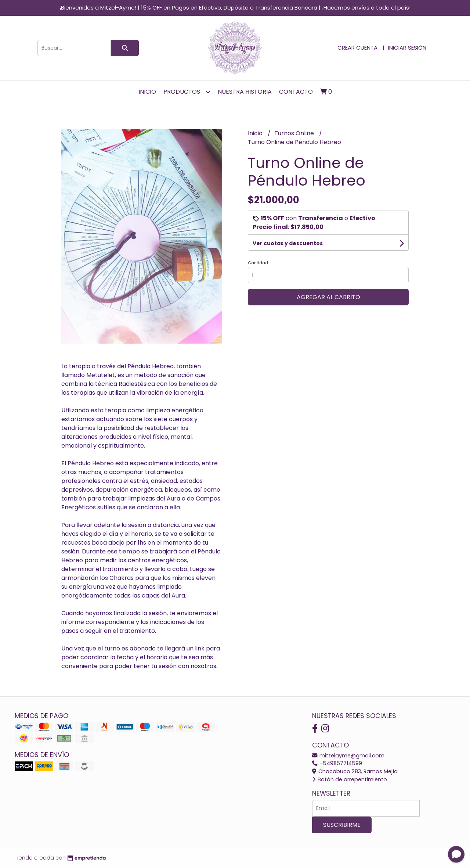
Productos (187, 92)
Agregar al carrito (328, 297)
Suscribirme (342, 825)
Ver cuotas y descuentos (288, 243)
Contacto (296, 92)
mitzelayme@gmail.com (348, 756)
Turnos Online (295, 133)
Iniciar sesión (407, 48)
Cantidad (258, 263)
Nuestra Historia (245, 92)
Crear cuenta (357, 48)
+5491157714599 (337, 763)
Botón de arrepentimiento (350, 779)
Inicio (147, 92)
